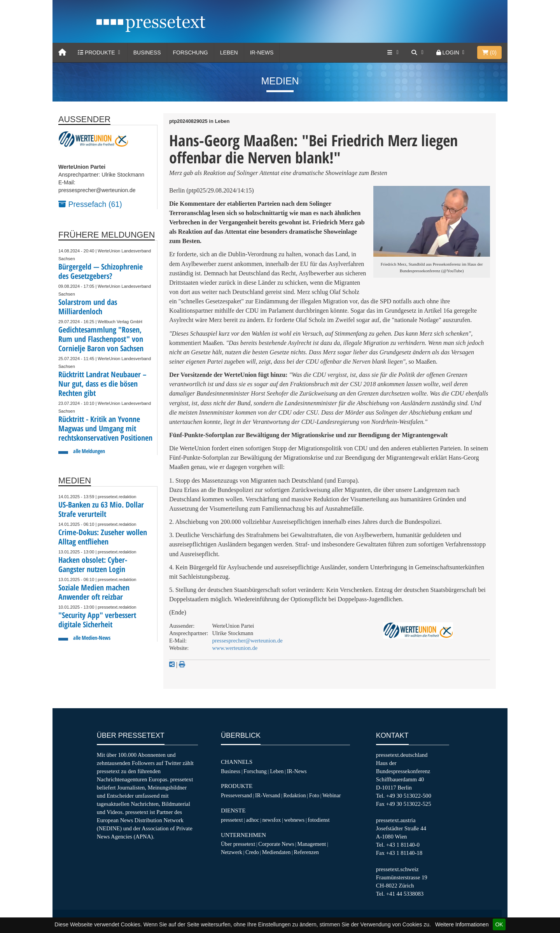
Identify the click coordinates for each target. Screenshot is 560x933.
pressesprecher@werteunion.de (248, 641)
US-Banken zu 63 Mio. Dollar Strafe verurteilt (101, 509)
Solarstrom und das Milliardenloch (88, 307)
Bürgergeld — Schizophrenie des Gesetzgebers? (101, 271)
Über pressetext (238, 844)
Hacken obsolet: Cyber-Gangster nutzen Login (93, 565)
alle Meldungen (89, 451)
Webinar (332, 795)
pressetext (232, 820)
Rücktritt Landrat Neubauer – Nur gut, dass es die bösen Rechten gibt (102, 384)
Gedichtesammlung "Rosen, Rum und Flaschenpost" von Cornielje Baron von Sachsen (101, 339)
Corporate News (276, 844)
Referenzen (306, 852)
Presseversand (236, 795)
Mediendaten (276, 852)
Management (312, 844)
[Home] (62, 53)
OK (499, 924)
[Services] (394, 53)
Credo (252, 852)
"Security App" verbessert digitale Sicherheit (97, 620)
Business (147, 53)
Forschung (191, 53)
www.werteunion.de (235, 648)
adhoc (253, 820)
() (489, 53)
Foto (314, 795)
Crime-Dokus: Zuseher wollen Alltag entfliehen (103, 537)
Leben (229, 53)
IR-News (262, 53)
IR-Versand (268, 795)
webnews (295, 820)
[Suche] (418, 53)
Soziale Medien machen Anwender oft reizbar (94, 592)
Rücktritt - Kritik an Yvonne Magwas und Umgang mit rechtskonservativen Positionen (105, 428)
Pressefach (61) (90, 204)
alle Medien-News (92, 638)
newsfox (272, 820)
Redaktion (295, 795)
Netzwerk (232, 852)
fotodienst (318, 820)
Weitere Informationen (462, 924)
